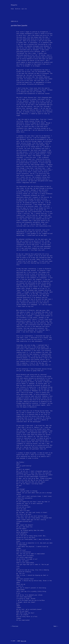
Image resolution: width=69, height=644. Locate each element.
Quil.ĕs (24, 9)
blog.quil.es (14, 5)
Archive (18, 9)
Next (55, 626)
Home (12, 9)
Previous (15, 626)
